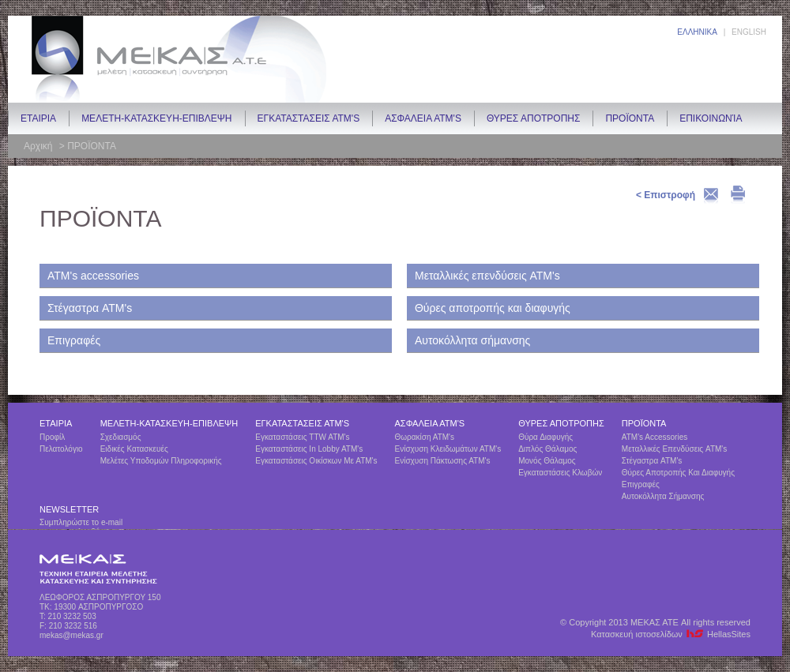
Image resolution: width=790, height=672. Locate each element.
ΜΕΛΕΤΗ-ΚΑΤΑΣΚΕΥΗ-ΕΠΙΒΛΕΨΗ (156, 118)
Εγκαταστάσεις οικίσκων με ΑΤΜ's (316, 461)
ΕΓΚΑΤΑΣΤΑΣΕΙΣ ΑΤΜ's (309, 118)
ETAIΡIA (38, 118)
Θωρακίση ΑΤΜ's (425, 437)
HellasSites (729, 634)
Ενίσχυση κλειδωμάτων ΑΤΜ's (448, 449)
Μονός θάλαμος (547, 461)
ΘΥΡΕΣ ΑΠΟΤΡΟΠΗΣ (533, 118)
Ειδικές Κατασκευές (134, 449)
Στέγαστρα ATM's (90, 308)
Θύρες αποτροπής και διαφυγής (493, 308)
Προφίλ (52, 437)
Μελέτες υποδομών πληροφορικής (161, 461)
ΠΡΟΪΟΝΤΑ (630, 118)
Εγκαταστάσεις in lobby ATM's (309, 449)
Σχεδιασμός (121, 437)
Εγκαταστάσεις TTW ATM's (302, 437)
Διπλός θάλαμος (547, 449)
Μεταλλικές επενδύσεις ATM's (487, 276)
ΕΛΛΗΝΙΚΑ (697, 32)
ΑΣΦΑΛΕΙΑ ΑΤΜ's (423, 118)
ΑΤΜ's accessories (93, 276)
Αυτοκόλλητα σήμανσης (472, 340)
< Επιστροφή (666, 195)
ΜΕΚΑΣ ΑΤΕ (178, 59)
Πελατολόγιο (61, 449)
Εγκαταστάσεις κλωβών (560, 473)
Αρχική (39, 146)
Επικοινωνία (711, 118)
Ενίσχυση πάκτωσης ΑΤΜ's (443, 461)
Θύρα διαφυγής (545, 437)
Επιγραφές (74, 340)
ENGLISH (749, 32)
